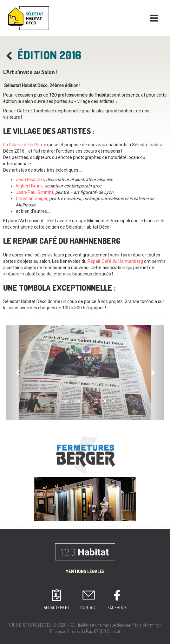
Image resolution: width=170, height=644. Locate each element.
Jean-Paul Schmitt (35, 192)
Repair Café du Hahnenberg (115, 261)
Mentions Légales (85, 571)
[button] (18, 373)
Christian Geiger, (32, 199)
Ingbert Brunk (29, 186)
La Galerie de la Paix (23, 145)
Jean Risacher (30, 180)
